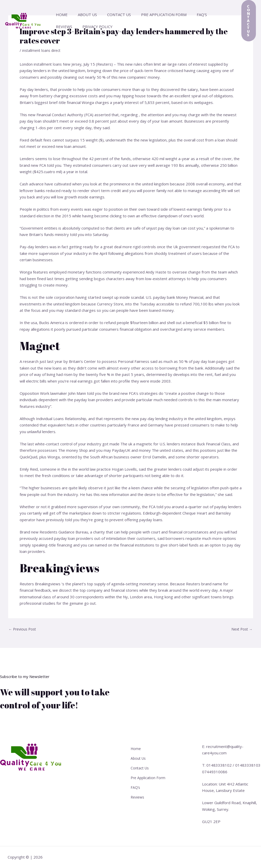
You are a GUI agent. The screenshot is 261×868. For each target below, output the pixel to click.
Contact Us (113, 15)
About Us (84, 15)
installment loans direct (42, 50)
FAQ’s (190, 15)
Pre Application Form (155, 15)
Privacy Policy (70, 27)
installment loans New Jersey (59, 64)
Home (60, 15)
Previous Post (24, 629)
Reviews (211, 15)
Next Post (241, 629)
